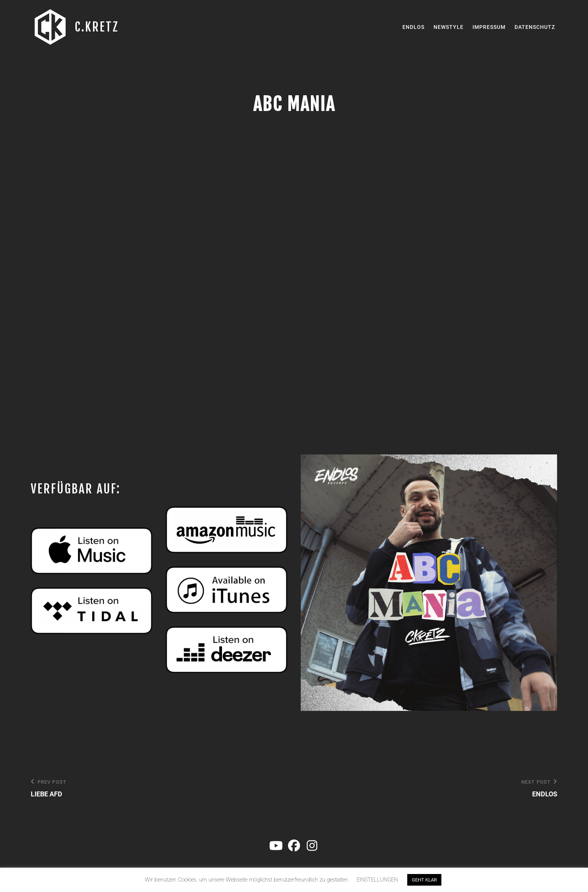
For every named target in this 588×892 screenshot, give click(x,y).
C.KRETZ (97, 27)
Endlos (413, 27)
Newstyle (448, 27)
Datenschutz (535, 27)
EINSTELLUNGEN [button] (377, 880)
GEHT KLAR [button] (424, 880)
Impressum (489, 27)
